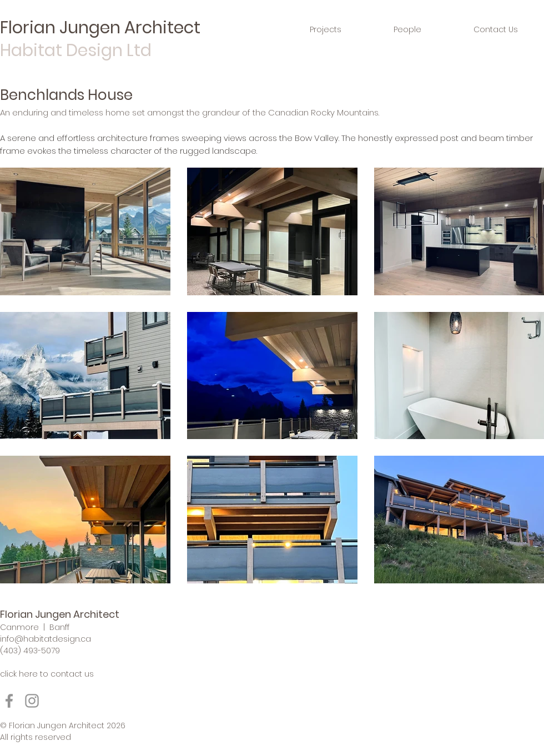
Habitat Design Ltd (76, 51)
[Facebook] (9, 701)
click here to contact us (47, 674)
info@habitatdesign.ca (46, 639)
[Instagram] (32, 701)
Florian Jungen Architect (100, 28)
